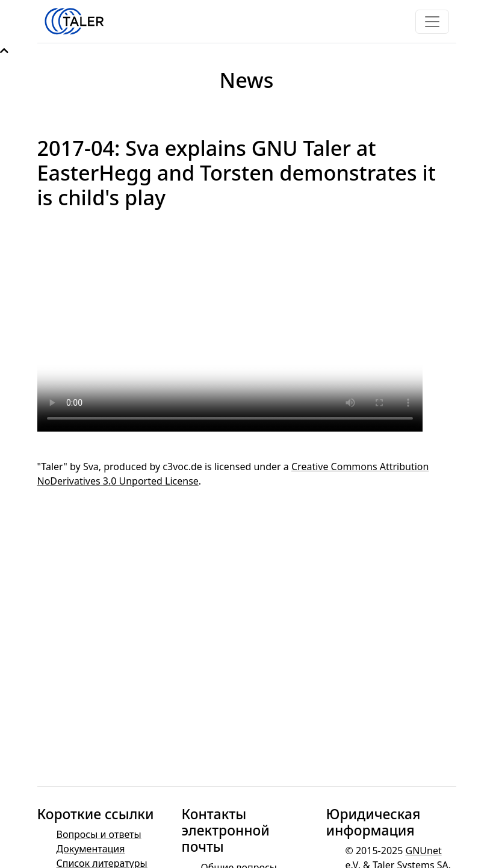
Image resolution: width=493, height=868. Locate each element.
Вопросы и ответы (99, 834)
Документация (91, 849)
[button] (4, 51)
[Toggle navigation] (432, 22)
